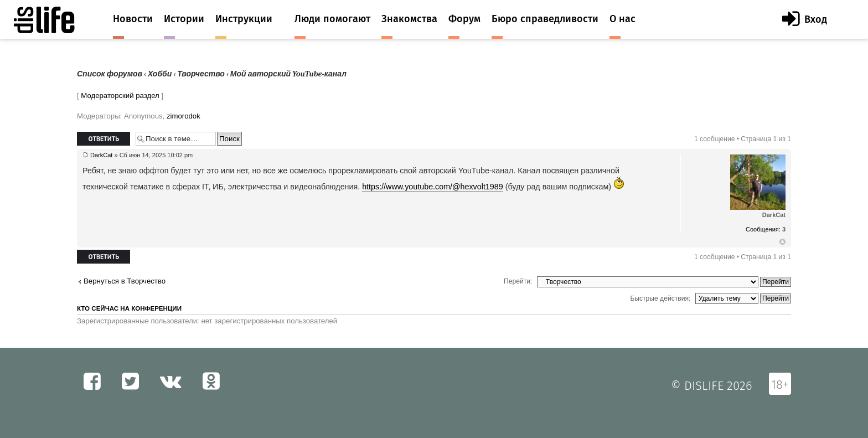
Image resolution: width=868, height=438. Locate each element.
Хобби (160, 74)
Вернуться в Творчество (125, 281)
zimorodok (184, 116)
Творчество (201, 74)
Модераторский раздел (120, 96)
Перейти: (518, 281)
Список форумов (110, 74)
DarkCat (101, 155)
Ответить (104, 139)
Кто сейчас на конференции (129, 308)
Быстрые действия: (660, 298)
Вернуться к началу (782, 242)
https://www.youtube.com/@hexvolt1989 (433, 187)
